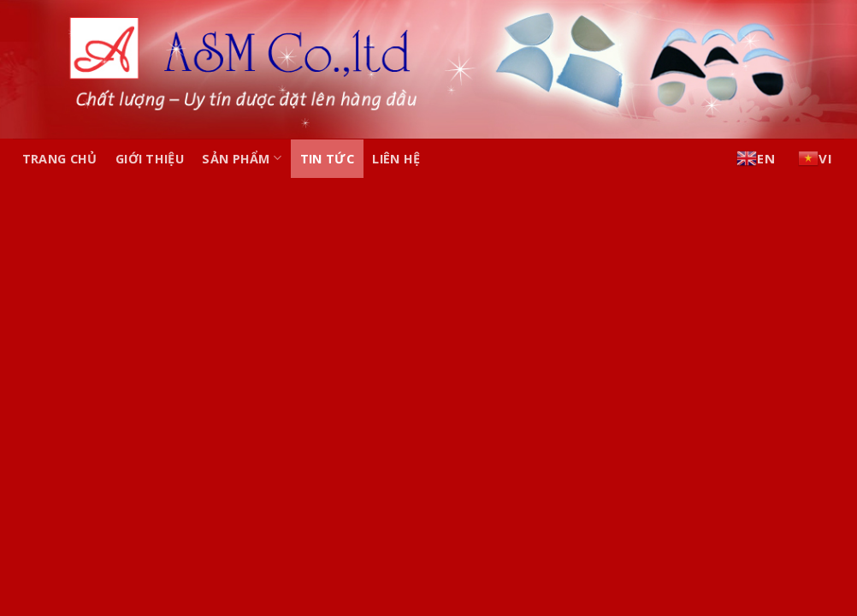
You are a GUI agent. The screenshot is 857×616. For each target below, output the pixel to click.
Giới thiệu (150, 159)
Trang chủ (60, 159)
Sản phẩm (242, 158)
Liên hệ (396, 159)
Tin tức (327, 159)
